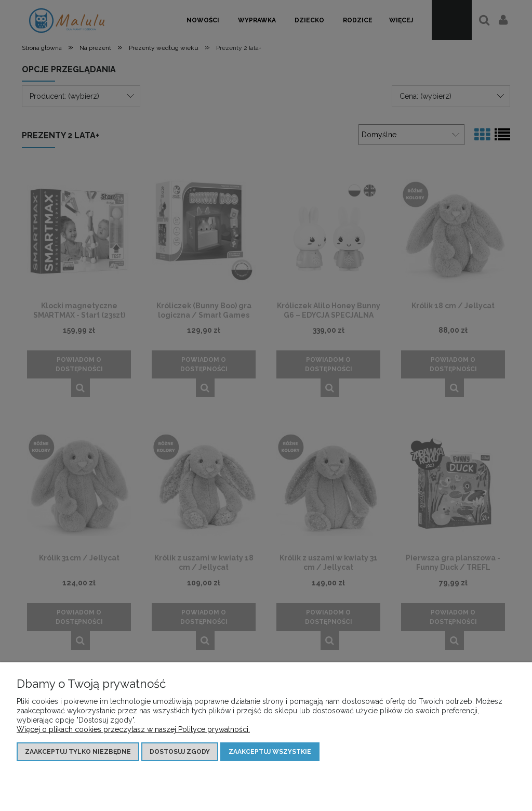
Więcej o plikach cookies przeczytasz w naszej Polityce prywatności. (133, 729)
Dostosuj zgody (180, 752)
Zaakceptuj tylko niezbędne (78, 752)
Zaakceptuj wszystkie (270, 752)
